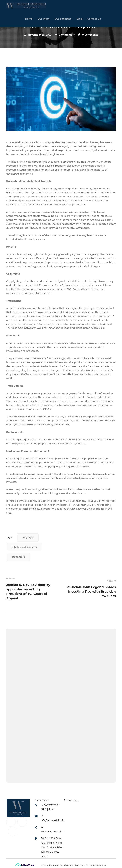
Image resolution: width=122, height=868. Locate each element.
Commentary (67, 35)
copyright (28, 537)
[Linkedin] (13, 831)
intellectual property (24, 547)
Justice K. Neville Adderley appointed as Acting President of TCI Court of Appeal (31, 588)
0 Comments (90, 35)
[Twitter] (22, 822)
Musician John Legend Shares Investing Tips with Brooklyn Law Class (91, 588)
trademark (18, 557)
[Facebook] (11, 822)
